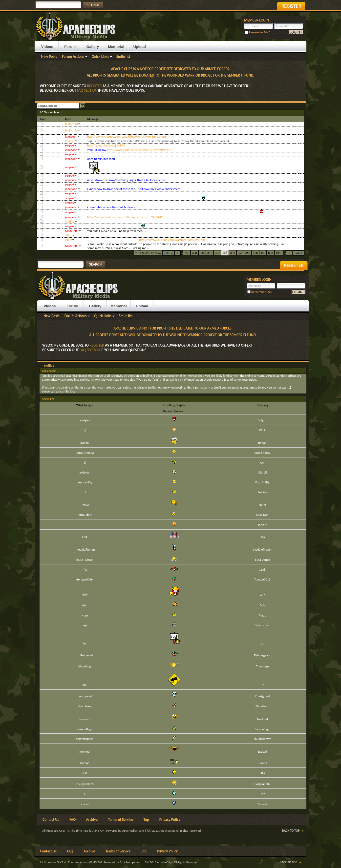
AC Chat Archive (50, 112)
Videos (47, 47)
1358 (279, 253)
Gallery (93, 47)
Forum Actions (73, 57)
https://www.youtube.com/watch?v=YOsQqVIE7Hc (172, 240)
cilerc (68, 235)
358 (225, 253)
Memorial (116, 47)
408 (255, 253)
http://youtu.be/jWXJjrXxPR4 (106, 145)
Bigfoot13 (71, 124)
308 (194, 253)
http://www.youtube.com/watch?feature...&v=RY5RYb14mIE (127, 136)
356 (210, 253)
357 (217, 253)
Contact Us (51, 820)
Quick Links (100, 57)
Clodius (70, 221)
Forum (70, 47)
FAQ (73, 820)
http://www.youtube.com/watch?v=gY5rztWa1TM (140, 150)
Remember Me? (257, 32)
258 (187, 253)
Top (146, 820)
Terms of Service (121, 820)
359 (233, 253)
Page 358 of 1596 (150, 253)
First (168, 253)
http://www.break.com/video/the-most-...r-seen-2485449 (125, 217)
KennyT (70, 141)
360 (240, 253)
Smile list (123, 57)
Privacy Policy (170, 820)
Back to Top (291, 831)
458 (263, 253)
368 (248, 253)
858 (271, 253)
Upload (139, 47)
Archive (92, 820)
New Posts (49, 57)
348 (202, 253)
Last (298, 253)
